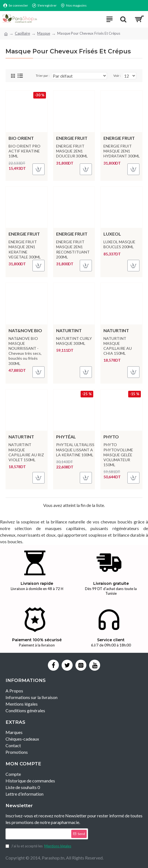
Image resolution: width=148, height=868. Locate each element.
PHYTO (111, 437)
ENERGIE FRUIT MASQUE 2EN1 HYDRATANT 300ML (122, 151)
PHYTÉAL (66, 437)
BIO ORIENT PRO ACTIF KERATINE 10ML (24, 151)
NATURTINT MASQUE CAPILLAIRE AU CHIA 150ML (118, 346)
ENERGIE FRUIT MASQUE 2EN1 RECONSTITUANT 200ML (73, 249)
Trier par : (43, 76)
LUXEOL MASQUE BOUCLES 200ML (119, 244)
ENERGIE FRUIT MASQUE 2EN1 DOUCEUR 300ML (72, 151)
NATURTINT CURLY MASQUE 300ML (74, 341)
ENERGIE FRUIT (72, 138)
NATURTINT (69, 330)
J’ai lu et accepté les (39, 846)
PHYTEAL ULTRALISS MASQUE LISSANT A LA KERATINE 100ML (75, 450)
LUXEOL (112, 234)
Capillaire (22, 33)
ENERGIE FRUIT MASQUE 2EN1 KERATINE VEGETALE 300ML (25, 249)
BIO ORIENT (21, 138)
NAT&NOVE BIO (25, 330)
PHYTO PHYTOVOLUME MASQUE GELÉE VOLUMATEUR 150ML (118, 455)
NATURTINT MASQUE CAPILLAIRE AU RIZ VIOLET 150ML (26, 452)
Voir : (117, 76)
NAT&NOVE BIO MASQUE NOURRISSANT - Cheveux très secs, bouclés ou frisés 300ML (25, 351)
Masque (44, 33)
